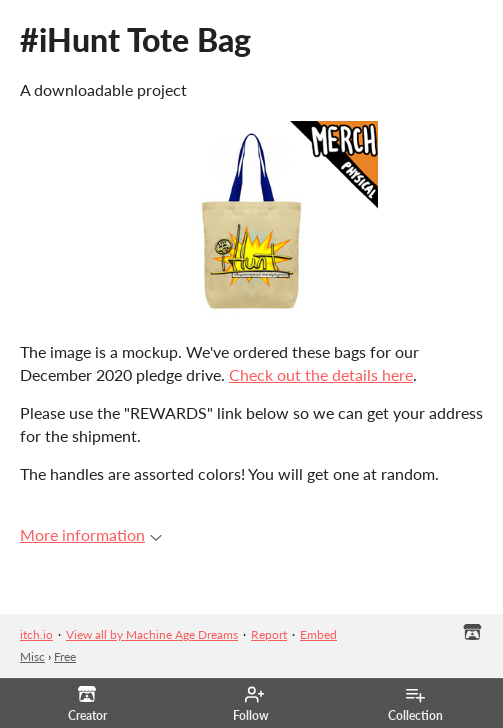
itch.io (36, 634)
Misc (32, 656)
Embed (318, 634)
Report (269, 634)
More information (91, 534)
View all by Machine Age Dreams (152, 634)
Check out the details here (321, 374)
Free (65, 656)
